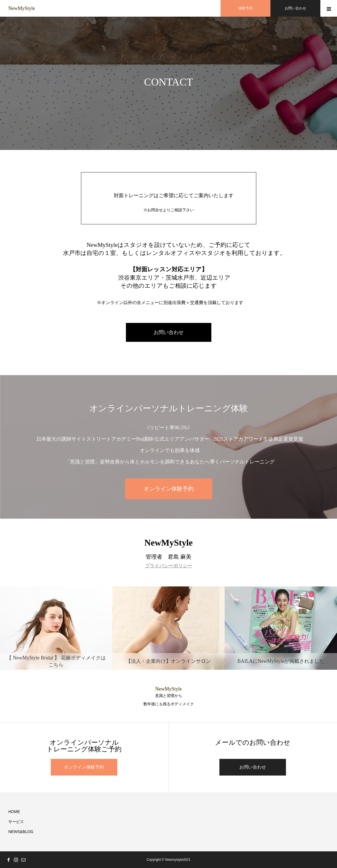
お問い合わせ (169, 332)
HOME (14, 812)
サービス (16, 822)
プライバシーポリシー (169, 566)
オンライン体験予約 (169, 489)
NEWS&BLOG (21, 832)
